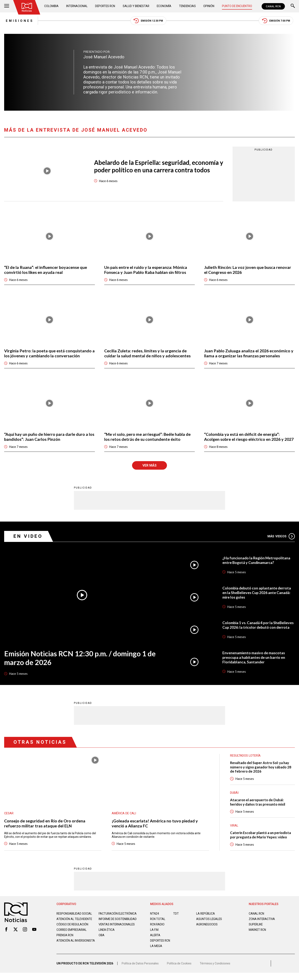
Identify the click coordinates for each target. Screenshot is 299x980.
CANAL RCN (273, 6)
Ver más (149, 471)
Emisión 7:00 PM (277, 21)
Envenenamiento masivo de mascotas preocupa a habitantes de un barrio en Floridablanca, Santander (254, 663)
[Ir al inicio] (27, 7)
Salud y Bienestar (136, 6)
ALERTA (155, 941)
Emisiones (18, 21)
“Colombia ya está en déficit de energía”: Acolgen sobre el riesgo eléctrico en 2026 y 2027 (244, 440)
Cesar (9, 819)
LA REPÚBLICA (206, 920)
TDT (176, 920)
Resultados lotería (246, 761)
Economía (164, 6)
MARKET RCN (258, 936)
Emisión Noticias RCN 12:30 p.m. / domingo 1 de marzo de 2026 (81, 663)
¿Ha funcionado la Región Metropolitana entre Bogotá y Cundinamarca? (257, 566)
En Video (28, 542)
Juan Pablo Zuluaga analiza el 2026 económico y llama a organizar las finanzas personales (249, 354)
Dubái (234, 799)
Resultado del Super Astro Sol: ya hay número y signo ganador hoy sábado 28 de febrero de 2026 (262, 773)
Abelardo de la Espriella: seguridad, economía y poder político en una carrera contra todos (157, 167)
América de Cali (124, 819)
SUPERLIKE (256, 930)
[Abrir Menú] (7, 6)
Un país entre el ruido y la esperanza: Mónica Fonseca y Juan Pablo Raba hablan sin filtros (146, 270)
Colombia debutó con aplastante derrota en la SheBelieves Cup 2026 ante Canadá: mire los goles (257, 598)
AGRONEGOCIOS (207, 930)
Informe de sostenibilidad (110, 927)
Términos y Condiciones (216, 971)
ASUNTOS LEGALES (209, 925)
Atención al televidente (75, 925)
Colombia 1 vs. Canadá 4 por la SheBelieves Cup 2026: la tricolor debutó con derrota (258, 631)
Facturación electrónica (118, 920)
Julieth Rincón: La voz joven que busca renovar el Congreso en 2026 (248, 270)
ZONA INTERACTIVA (262, 925)
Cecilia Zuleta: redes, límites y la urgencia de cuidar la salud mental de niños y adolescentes (147, 354)
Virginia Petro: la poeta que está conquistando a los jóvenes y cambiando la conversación (48, 354)
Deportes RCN (105, 6)
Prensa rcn (65, 944)
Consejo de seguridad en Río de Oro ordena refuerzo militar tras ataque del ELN (45, 829)
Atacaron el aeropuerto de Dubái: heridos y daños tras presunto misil (258, 808)
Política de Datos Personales (140, 971)
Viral (234, 832)
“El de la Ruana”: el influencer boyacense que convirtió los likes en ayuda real (46, 270)
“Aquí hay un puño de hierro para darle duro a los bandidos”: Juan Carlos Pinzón (49, 437)
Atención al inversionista (67, 952)
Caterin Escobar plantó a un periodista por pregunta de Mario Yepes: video (261, 841)
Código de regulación (73, 934)
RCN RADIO (157, 930)
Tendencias (187, 6)
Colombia (52, 6)
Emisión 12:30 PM (148, 21)
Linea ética (107, 939)
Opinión (209, 6)
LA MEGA (156, 952)
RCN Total (158, 925)
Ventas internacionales (117, 934)
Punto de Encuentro (237, 6)
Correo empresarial (72, 939)
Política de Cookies (179, 971)
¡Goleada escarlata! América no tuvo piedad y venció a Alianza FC (155, 829)
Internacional (77, 6)
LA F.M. (155, 936)
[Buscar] (293, 6)
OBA (102, 944)
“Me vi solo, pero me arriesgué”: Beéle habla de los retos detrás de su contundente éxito (148, 437)
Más (281, 542)
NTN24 (155, 920)
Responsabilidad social (75, 920)
